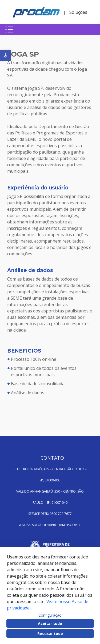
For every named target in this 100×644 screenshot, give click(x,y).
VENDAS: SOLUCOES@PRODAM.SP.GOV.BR (50, 525)
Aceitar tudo (50, 623)
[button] (6, 55)
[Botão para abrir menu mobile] (9, 29)
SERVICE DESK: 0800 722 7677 (50, 514)
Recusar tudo (50, 634)
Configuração (50, 615)
